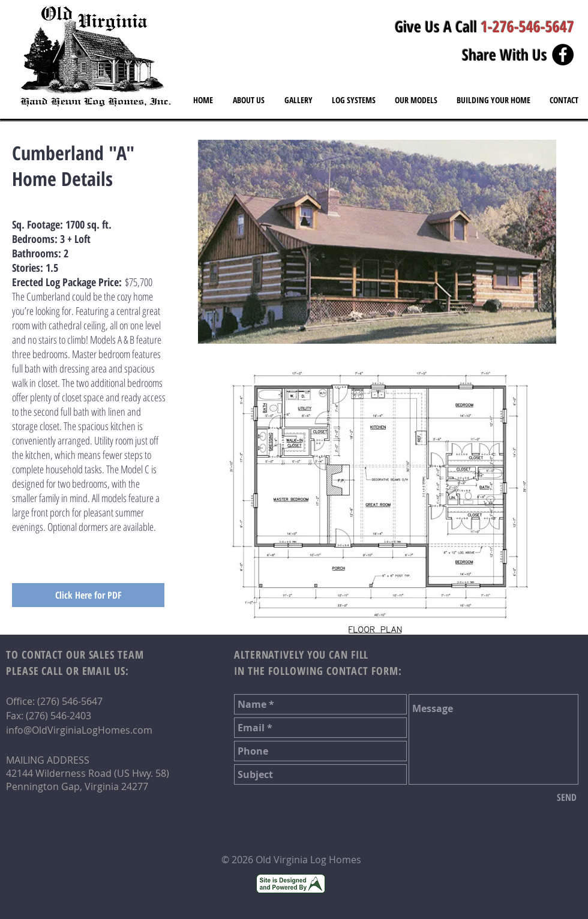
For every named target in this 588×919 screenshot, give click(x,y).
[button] (416, 100)
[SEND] (567, 797)
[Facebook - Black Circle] (563, 55)
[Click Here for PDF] (88, 595)
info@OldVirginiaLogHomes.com (79, 730)
